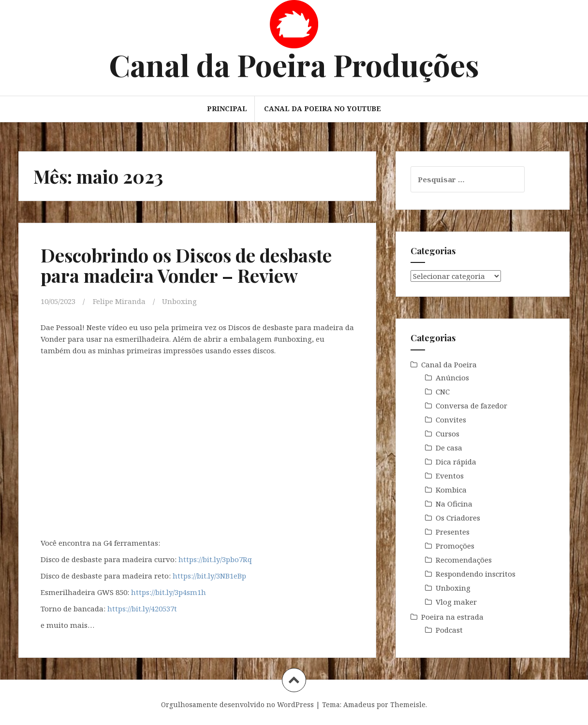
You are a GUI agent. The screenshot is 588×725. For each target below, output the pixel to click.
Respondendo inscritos (476, 574)
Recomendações (464, 560)
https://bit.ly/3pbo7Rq (215, 559)
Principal (227, 109)
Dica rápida (456, 462)
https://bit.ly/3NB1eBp (209, 576)
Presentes (453, 532)
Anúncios (452, 377)
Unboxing (179, 301)
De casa (449, 448)
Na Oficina (454, 504)
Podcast (449, 630)
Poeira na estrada (452, 617)
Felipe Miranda (119, 301)
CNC (443, 391)
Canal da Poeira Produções (294, 65)
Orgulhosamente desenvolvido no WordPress (237, 704)
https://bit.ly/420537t (142, 609)
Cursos (448, 434)
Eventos (450, 476)
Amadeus (359, 704)
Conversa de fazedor (471, 406)
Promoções (455, 546)
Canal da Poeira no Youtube (323, 109)
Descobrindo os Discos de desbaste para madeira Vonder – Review (186, 265)
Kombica (451, 490)
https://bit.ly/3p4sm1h (169, 592)
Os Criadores (458, 518)
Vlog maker (456, 602)
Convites (451, 420)
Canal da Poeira (449, 364)
